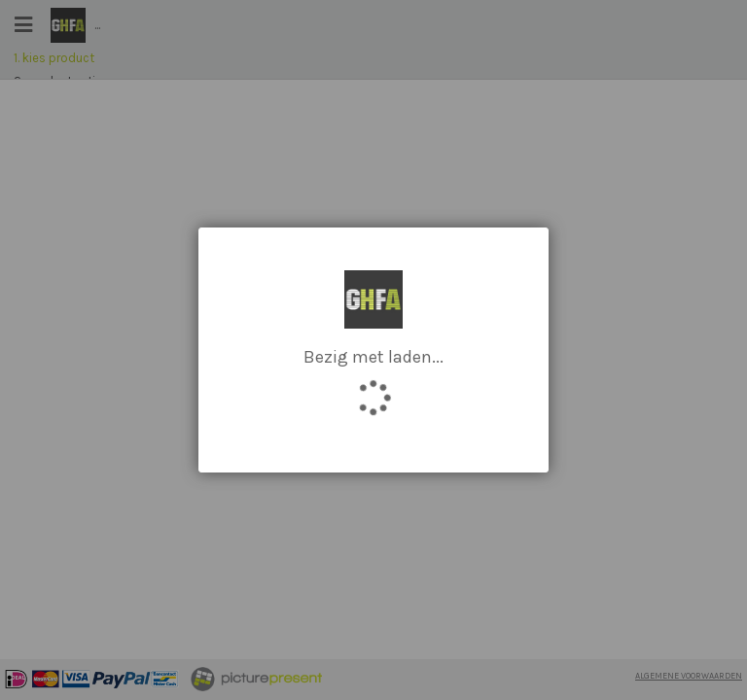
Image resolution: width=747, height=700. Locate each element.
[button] (519, 280)
